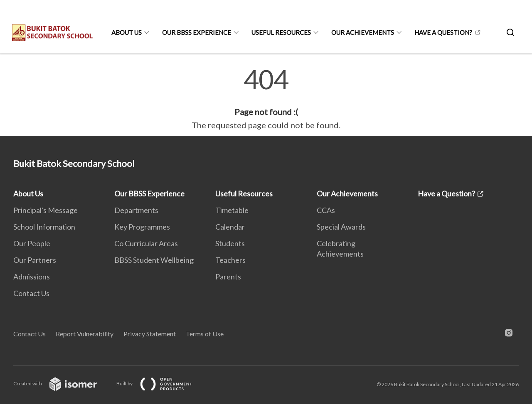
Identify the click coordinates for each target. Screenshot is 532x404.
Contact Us (31, 293)
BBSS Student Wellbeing (154, 260)
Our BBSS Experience (197, 32)
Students (230, 243)
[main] (266, 99)
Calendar (230, 227)
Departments (136, 210)
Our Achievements (363, 32)
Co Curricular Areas (146, 243)
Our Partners (35, 260)
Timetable (232, 210)
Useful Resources (281, 32)
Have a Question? (443, 32)
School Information (44, 227)
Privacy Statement (150, 334)
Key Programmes (142, 227)
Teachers (230, 260)
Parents (228, 277)
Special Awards (341, 227)
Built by (161, 383)
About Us (127, 32)
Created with (62, 383)
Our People (32, 243)
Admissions (32, 277)
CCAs (326, 210)
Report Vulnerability (85, 334)
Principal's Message (46, 210)
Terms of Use (205, 334)
